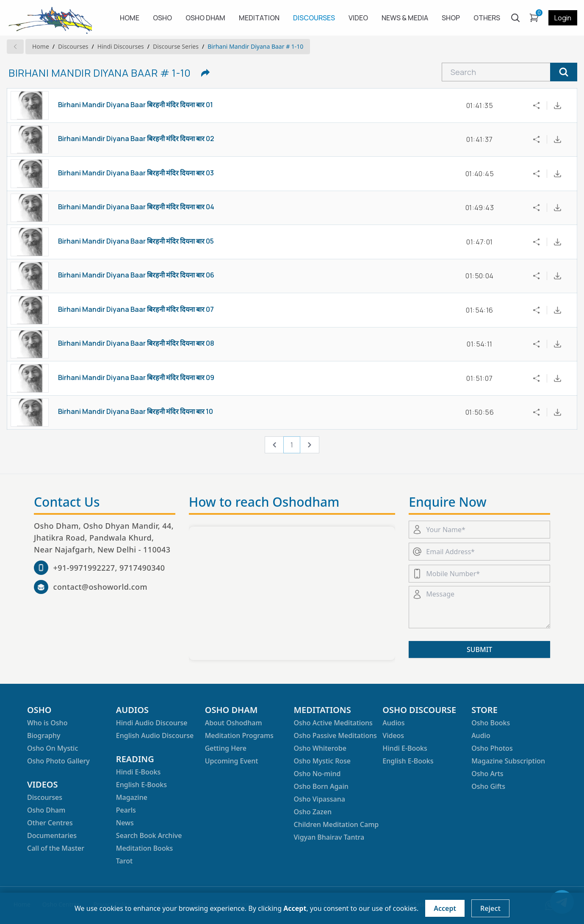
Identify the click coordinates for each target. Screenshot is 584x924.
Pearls (126, 810)
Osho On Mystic (53, 748)
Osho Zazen (312, 812)
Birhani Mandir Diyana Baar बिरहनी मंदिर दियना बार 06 (136, 275)
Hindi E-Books (138, 772)
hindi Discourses (121, 46)
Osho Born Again (321, 786)
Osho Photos (492, 748)
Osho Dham (46, 810)
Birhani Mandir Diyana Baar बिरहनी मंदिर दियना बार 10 (136, 411)
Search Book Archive (149, 835)
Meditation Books (145, 848)
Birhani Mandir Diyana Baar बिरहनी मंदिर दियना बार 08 (136, 343)
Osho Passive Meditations (335, 735)
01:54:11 (479, 344)
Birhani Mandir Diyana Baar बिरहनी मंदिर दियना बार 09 (136, 377)
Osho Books (491, 723)
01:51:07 (479, 378)
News (125, 823)
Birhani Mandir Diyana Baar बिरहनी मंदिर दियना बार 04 (136, 207)
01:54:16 (479, 310)
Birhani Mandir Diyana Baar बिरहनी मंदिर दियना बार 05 (136, 241)
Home (41, 46)
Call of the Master (56, 848)
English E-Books (141, 785)
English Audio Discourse (155, 735)
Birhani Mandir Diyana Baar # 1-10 (255, 46)
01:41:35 (480, 105)
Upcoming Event (232, 761)
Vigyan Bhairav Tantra (329, 837)
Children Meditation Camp (336, 824)
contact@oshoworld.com (100, 587)
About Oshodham (234, 723)
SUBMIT (479, 649)
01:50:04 (479, 276)
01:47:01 (479, 242)
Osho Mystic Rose (322, 761)
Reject (490, 908)
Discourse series (176, 46)
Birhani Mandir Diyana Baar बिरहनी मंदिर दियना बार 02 (136, 139)
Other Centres (50, 823)
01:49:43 (480, 208)
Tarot (124, 861)
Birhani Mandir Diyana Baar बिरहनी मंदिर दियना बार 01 (136, 105)
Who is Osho (47, 723)
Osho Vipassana (319, 799)
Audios (393, 723)
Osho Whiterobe (320, 748)
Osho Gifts (488, 786)
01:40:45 (480, 174)
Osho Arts (487, 774)
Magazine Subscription (508, 761)
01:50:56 (480, 412)
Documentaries (52, 835)
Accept (445, 908)
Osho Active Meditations (333, 723)
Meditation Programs (239, 735)
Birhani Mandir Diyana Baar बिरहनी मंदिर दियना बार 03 (136, 173)
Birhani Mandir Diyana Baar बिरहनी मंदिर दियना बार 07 (136, 309)
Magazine (132, 797)
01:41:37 (479, 139)
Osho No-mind (317, 774)
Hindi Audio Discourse (152, 723)
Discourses (73, 46)
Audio (481, 735)
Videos (393, 735)
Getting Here (226, 748)
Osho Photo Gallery (58, 761)
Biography (44, 735)
